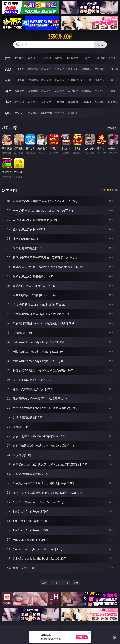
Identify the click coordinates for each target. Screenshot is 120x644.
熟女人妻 (73, 69)
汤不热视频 (46, 113)
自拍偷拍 (33, 69)
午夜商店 (19, 113)
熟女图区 (100, 91)
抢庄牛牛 (113, 58)
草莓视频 (33, 113)
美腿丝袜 (73, 91)
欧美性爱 (60, 80)
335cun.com (60, 37)
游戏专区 (60, 58)
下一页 (65, 583)
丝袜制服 (86, 69)
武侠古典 (60, 102)
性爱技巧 (113, 102)
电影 (8, 80)
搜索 (101, 45)
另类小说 (86, 102)
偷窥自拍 (19, 91)
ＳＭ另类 (113, 69)
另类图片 (113, 91)
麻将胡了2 (73, 58)
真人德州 (33, 58)
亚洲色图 (33, 91)
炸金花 (86, 58)
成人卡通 (46, 80)
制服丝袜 (73, 80)
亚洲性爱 (19, 80)
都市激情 (19, 102)
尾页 (76, 583)
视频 (8, 69)
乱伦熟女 (100, 80)
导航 (8, 113)
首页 (44, 583)
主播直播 (100, 69)
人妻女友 (46, 102)
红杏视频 (60, 113)
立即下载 (82, 637)
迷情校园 (73, 102)
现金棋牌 (100, 58)
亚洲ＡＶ (19, 69)
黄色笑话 (100, 102)
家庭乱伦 (33, 102)
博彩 (8, 58)
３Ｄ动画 (60, 69)
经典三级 (86, 80)
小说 (8, 102)
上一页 (55, 583)
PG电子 (19, 58)
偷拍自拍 (33, 80)
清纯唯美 (86, 91)
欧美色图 (46, 91)
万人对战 (46, 58)
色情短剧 (73, 113)
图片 (8, 91)
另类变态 (113, 80)
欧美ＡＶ (46, 69)
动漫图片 (60, 91)
